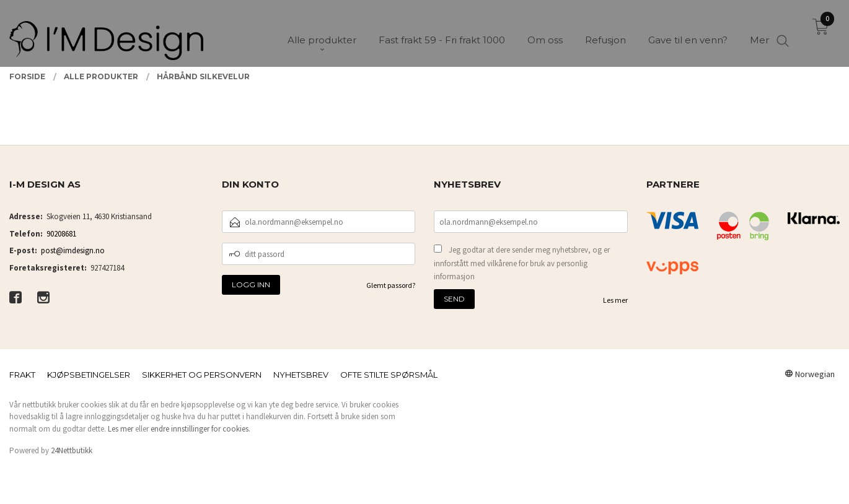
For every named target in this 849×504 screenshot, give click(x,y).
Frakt (22, 375)
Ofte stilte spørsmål (389, 375)
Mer (759, 31)
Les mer (615, 300)
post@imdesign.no (73, 250)
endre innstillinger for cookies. (200, 429)
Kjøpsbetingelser (89, 375)
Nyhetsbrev (301, 375)
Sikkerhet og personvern (202, 375)
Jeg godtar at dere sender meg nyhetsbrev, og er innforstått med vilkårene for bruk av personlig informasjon (522, 263)
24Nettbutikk (72, 450)
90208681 (61, 234)
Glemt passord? (391, 285)
